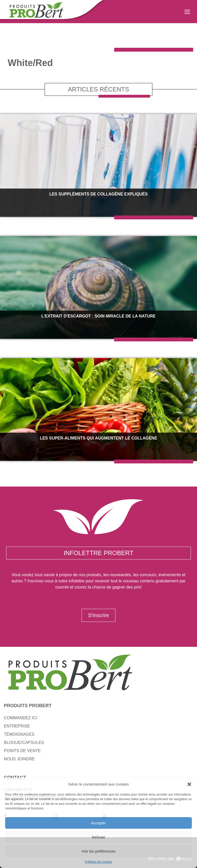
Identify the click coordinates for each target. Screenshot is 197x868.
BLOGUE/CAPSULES (24, 743)
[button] (189, 784)
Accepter (98, 823)
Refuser (99, 837)
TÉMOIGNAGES (19, 734)
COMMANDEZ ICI (21, 718)
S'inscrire (98, 615)
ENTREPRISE (17, 726)
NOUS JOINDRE (19, 759)
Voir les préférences (99, 851)
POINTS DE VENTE (22, 751)
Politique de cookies (99, 862)
